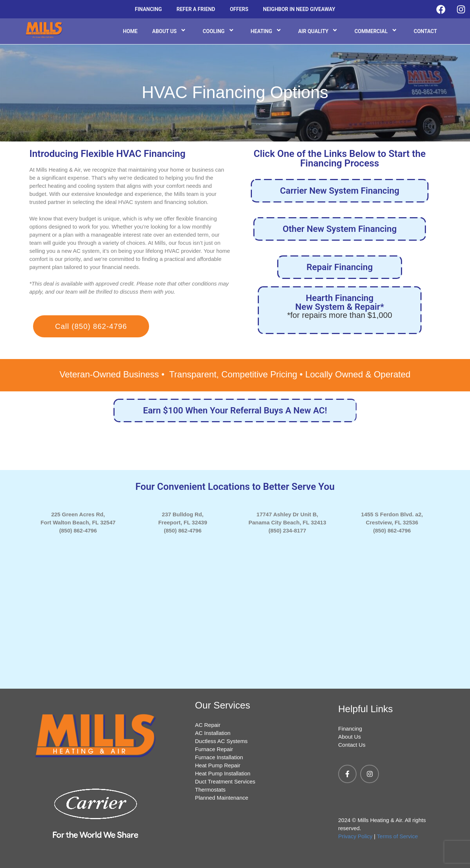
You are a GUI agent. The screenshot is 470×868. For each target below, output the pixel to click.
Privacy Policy (355, 836)
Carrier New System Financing (340, 191)
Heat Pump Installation (223, 773)
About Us (170, 31)
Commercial (377, 31)
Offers (239, 9)
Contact (425, 31)
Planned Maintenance (222, 798)
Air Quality (319, 31)
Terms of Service (397, 836)
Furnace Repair (214, 749)
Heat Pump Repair (218, 765)
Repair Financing (340, 267)
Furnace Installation (219, 757)
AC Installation (213, 733)
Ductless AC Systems (221, 741)
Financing (148, 9)
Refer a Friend (196, 9)
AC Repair (208, 725)
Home (130, 31)
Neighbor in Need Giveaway (299, 9)
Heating (267, 31)
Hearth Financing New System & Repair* (340, 306)
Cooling (219, 31)
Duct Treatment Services (225, 781)
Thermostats (210, 790)
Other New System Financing (340, 229)
